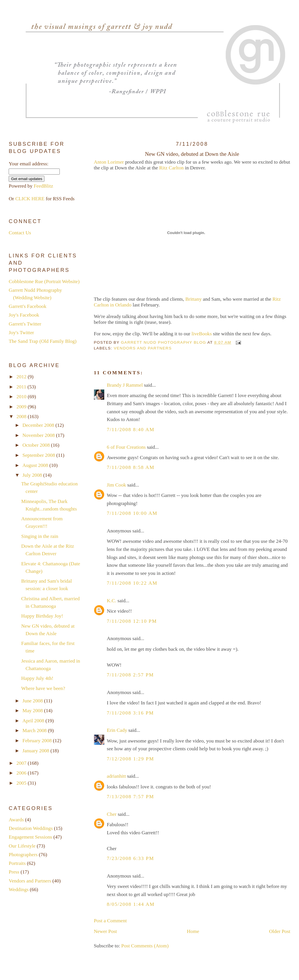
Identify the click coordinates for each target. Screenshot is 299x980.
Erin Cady (117, 730)
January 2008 (37, 751)
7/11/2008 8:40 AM (131, 430)
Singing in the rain (40, 536)
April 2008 (34, 721)
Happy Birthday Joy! (42, 616)
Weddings (19, 890)
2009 (22, 407)
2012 (22, 377)
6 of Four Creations (126, 447)
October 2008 (37, 445)
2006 (22, 773)
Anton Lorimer (109, 162)
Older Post (280, 931)
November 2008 (39, 435)
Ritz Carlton (172, 168)
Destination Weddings (31, 828)
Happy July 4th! (37, 678)
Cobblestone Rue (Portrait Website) (44, 282)
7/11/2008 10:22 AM (132, 583)
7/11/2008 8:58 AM (131, 467)
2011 (22, 387)
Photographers (23, 855)
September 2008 (39, 455)
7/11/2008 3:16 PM (130, 713)
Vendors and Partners (143, 348)
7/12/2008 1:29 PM (130, 759)
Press (14, 872)
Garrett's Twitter (25, 324)
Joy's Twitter (21, 333)
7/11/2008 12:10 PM (132, 621)
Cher (112, 814)
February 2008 (38, 741)
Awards (16, 820)
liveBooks (202, 334)
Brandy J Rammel (125, 385)
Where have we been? (43, 688)
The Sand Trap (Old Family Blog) (43, 341)
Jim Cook (116, 485)
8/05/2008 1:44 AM (131, 904)
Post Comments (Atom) (145, 946)
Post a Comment (110, 921)
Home (193, 931)
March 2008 (35, 731)
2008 (22, 417)
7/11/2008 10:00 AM (132, 513)
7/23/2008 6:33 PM (130, 858)
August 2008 (36, 465)
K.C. (112, 601)
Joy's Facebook (24, 315)
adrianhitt (116, 776)
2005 (22, 783)
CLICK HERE (30, 199)
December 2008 (39, 425)
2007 (22, 763)
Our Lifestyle (22, 846)
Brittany (194, 299)
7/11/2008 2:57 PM (130, 675)
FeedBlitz (43, 186)
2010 (22, 397)
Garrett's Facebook (27, 306)
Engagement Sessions (30, 837)
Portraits (17, 863)
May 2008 (33, 711)
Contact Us (20, 233)
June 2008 (33, 701)
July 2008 (33, 475)
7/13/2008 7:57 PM (130, 797)
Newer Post (105, 931)
